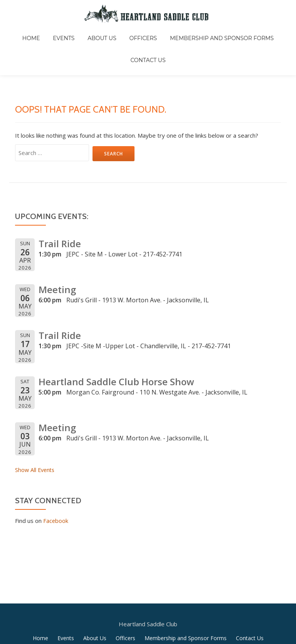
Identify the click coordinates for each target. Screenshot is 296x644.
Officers (116, 32)
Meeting (56, 246)
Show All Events (36, 427)
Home (20, 32)
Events (48, 32)
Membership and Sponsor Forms (189, 32)
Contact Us (267, 32)
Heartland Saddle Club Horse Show (113, 338)
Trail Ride (59, 200)
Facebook (56, 477)
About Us (81, 32)
